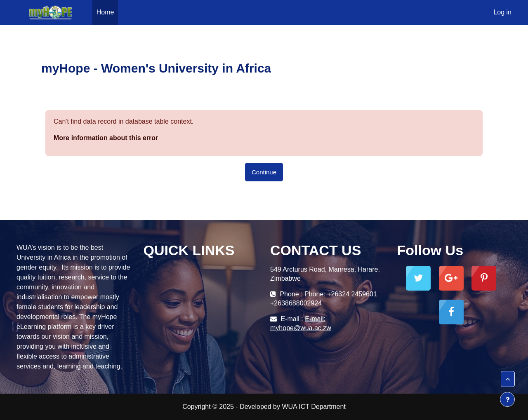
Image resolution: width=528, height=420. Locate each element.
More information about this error (106, 138)
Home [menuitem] (105, 12)
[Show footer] (507, 399)
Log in (502, 12)
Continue (264, 172)
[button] (508, 379)
